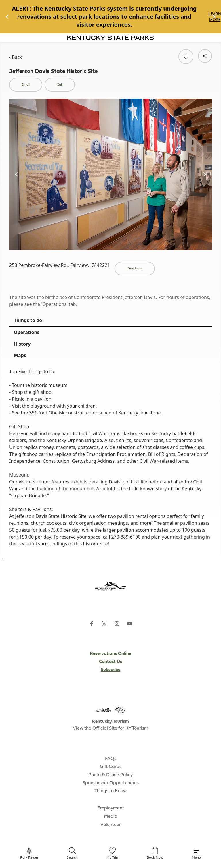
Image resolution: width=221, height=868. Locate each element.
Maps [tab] (20, 355)
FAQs (111, 759)
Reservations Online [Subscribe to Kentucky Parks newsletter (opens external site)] (110, 654)
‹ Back (16, 57)
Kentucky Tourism (110, 722)
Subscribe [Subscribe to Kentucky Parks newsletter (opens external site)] (110, 670)
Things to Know (110, 791)
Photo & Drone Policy (110, 775)
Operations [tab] (27, 332)
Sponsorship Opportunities (111, 783)
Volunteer (111, 825)
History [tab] (22, 344)
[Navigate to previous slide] (7, 17)
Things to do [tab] (28, 320)
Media (111, 817)
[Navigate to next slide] (214, 17)
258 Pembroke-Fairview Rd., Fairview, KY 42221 (60, 265)
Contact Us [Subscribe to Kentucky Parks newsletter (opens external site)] (110, 662)
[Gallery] (110, 17)
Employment (111, 808)
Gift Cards (111, 767)
